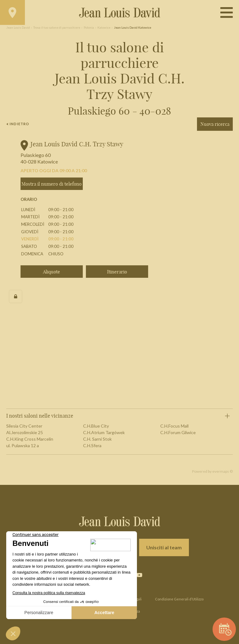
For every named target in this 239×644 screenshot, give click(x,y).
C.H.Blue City (96, 426)
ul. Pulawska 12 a (23, 445)
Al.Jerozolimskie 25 (25, 432)
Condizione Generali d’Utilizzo (179, 599)
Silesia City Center (24, 426)
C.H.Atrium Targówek (104, 432)
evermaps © (223, 471)
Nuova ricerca (215, 124)
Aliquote (52, 272)
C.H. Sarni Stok (97, 439)
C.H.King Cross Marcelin (30, 439)
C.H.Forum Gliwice (178, 432)
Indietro (18, 124)
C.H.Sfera (92, 445)
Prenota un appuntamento (225, 629)
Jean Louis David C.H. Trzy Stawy (77, 144)
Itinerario (117, 272)
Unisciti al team (164, 547)
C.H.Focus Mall (174, 426)
